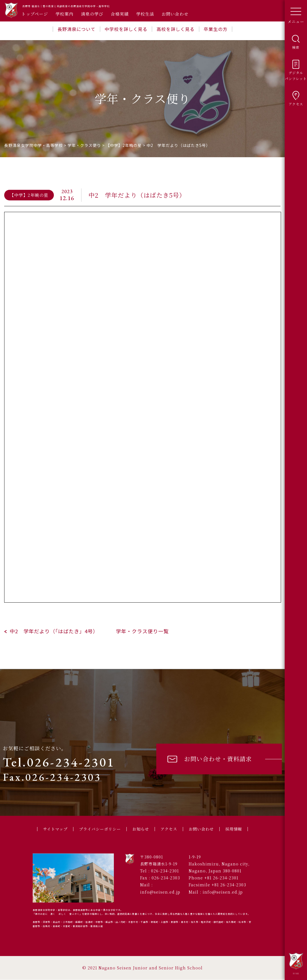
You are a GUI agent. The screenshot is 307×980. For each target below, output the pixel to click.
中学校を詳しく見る (126, 29)
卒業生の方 (216, 29)
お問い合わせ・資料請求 (209, 759)
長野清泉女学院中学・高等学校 (296, 963)
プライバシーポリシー (98, 829)
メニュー (296, 14)
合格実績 (120, 14)
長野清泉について (76, 29)
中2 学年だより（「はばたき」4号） (53, 631)
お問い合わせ (175, 14)
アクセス (170, 829)
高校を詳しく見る (176, 29)
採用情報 (238, 829)
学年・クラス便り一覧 (142, 631)
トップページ (35, 14)
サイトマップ (51, 829)
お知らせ (141, 829)
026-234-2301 (165, 871)
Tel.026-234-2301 (59, 762)
